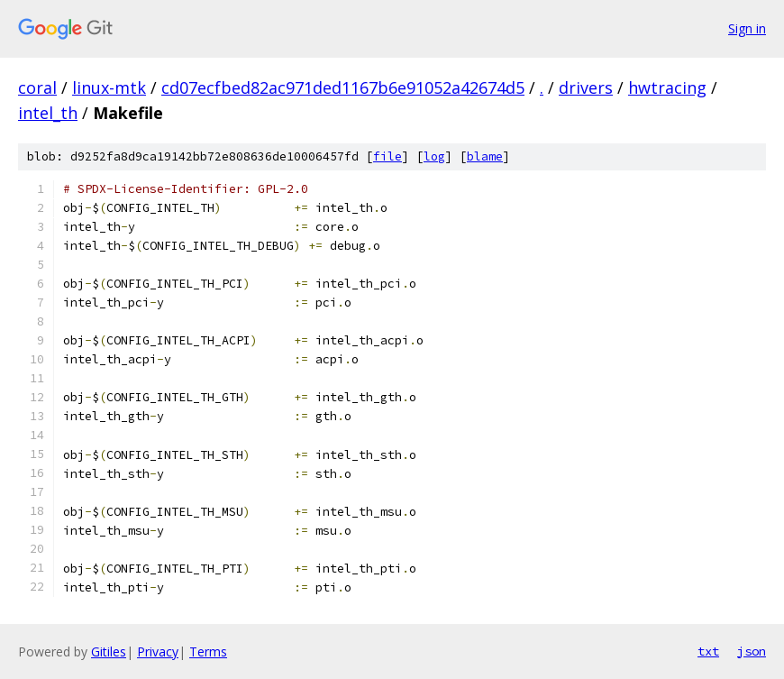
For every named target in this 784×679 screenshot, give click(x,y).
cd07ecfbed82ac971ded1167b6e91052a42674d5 (343, 87)
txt (708, 651)
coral (37, 87)
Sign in (747, 28)
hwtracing (667, 87)
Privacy (158, 651)
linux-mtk (109, 87)
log (434, 156)
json (752, 651)
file (387, 156)
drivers (586, 87)
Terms (208, 651)
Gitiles (109, 651)
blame (485, 156)
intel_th (48, 113)
